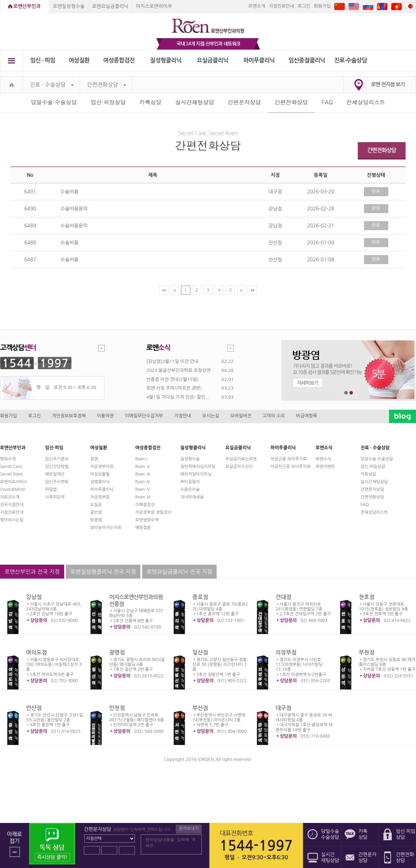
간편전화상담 (106, 85)
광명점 (117, 653)
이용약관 (105, 416)
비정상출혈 (100, 474)
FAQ (327, 102)
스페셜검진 (145, 505)
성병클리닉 (100, 482)
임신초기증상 (57, 459)
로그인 (304, 6)
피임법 (51, 489)
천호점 (367, 597)
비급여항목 (307, 416)
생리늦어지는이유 (106, 528)
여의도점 (36, 653)
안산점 (34, 708)
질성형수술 (190, 459)
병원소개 (8, 459)
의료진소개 (10, 497)
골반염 (96, 512)
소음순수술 (190, 489)
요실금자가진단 (239, 467)
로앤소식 (323, 459)
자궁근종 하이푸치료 (289, 459)
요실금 (96, 505)
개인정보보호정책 (69, 416)
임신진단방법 (57, 467)
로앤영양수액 (147, 520)
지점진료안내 (281, 6)
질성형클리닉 (166, 60)
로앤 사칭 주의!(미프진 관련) (174, 388)
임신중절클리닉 (307, 60)
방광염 (96, 520)
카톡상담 (150, 102)
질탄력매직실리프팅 (198, 467)
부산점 (200, 708)
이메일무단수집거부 (144, 416)
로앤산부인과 (27, 6)
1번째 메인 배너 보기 (346, 393)
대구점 (283, 708)
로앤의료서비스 (14, 482)
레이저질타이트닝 (196, 474)
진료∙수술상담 (351, 60)
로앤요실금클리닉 (110, 6)
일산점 (200, 653)
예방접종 (143, 528)
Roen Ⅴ (143, 489)
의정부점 (286, 653)
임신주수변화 (57, 482)
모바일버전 (241, 416)
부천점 (367, 653)
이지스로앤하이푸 (154, 6)
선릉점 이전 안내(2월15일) (172, 379)
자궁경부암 (100, 497)
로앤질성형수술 (69, 6)
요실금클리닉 (213, 60)
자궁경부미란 (102, 467)
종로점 (200, 597)
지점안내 (183, 416)
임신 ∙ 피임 (43, 60)
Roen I (141, 459)
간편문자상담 (244, 102)
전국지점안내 (12, 505)
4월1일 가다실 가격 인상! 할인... (178, 397)
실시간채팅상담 (194, 102)
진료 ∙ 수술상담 (52, 85)
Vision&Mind (12, 489)
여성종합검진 (119, 60)
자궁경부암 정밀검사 (153, 512)
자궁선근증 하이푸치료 (291, 467)
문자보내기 (189, 828)
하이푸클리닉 (259, 60)
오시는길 (211, 416)
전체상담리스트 (366, 102)
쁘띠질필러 (190, 482)
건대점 (283, 597)
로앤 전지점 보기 (388, 84)
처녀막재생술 (192, 497)
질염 (94, 459)
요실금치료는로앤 (241, 459)
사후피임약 (55, 497)
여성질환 (79, 60)
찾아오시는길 (12, 520)
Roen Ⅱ (143, 467)
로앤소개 (257, 6)
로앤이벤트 (325, 467)
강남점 (34, 597)
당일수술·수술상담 (54, 102)
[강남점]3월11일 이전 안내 (172, 361)
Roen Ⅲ (143, 474)
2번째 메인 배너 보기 (351, 393)
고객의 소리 (274, 416)
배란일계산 (55, 474)
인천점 (117, 708)
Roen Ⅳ (143, 482)
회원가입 (322, 6)
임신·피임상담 (108, 102)
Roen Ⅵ (143, 497)
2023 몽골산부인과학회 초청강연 (178, 370)
